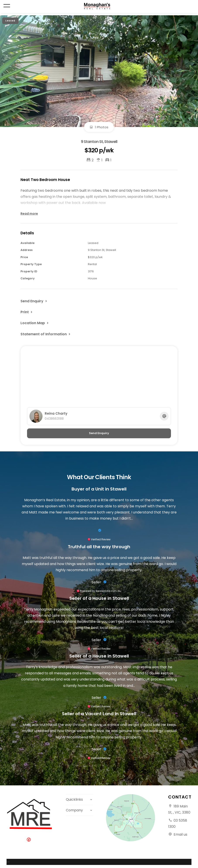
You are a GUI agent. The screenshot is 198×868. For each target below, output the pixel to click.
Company (74, 810)
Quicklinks (74, 799)
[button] (27, 312)
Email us (180, 834)
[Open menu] (7, 6)
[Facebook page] (30, 840)
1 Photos (99, 127)
